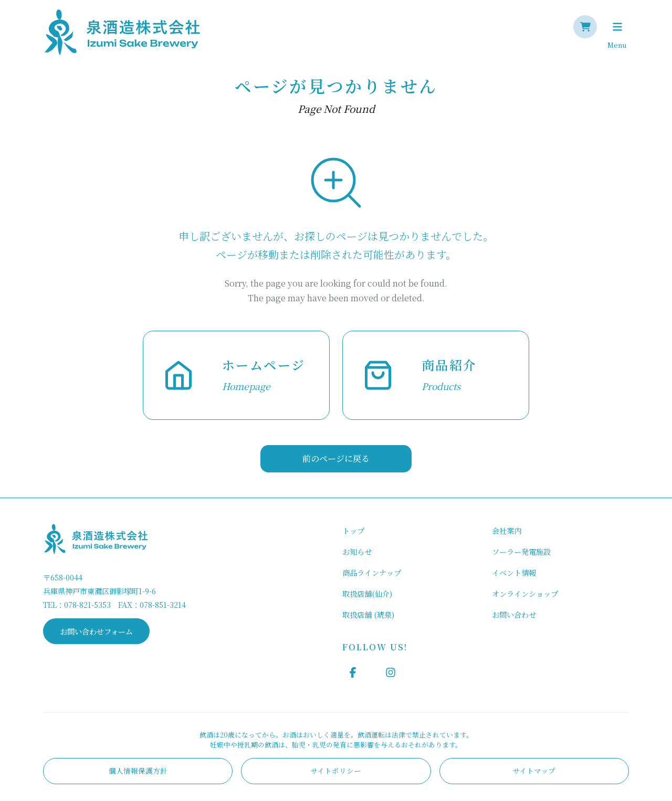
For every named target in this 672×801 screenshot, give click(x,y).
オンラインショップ (525, 593)
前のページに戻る (336, 459)
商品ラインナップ (372, 572)
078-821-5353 (87, 604)
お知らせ (357, 551)
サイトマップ (534, 771)
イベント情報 (514, 572)
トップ (353, 530)
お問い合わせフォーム (96, 631)
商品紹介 (449, 365)
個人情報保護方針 (138, 771)
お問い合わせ (514, 614)
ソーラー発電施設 (521, 551)
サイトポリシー (336, 771)
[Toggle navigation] (617, 27)
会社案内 (507, 530)
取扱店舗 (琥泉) (368, 614)
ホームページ (264, 365)
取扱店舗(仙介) (367, 593)
